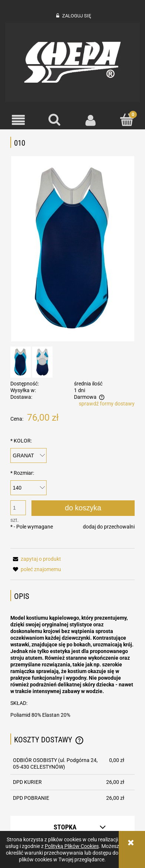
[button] (18, 120)
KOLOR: (21, 441)
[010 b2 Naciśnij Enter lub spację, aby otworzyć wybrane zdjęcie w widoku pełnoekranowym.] (73, 249)
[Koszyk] (127, 120)
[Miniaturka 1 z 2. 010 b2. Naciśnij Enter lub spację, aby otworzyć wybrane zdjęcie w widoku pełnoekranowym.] (21, 362)
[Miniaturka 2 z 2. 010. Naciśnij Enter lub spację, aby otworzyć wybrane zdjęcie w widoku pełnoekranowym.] (42, 362)
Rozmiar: (22, 473)
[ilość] (18, 508)
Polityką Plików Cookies (72, 846)
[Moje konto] (91, 120)
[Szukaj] (54, 120)
